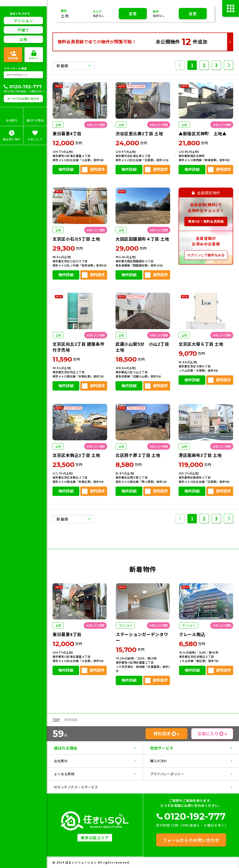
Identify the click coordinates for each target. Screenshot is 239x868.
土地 (23, 39)
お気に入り (212, 734)
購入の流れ (159, 761)
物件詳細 (66, 170)
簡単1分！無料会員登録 (206, 221)
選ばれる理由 (66, 748)
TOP (56, 720)
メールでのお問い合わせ (23, 98)
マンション (23, 21)
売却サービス (162, 748)
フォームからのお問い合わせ (191, 840)
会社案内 (61, 761)
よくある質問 (64, 774)
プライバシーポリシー (167, 774)
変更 (133, 14)
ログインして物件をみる (206, 255)
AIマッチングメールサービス (76, 787)
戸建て (23, 30)
